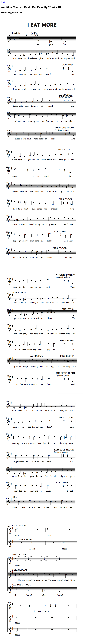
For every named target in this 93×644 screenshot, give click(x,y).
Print (3, 2)
